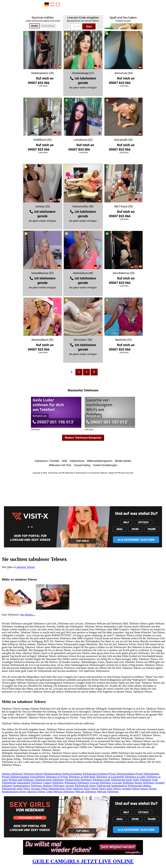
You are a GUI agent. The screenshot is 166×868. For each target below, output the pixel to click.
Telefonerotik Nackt (121, 780)
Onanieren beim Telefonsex (49, 780)
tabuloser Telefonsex (54, 786)
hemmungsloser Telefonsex (28, 786)
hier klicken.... (28, 615)
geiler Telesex (114, 789)
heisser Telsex (98, 789)
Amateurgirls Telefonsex (29, 783)
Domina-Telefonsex (12, 774)
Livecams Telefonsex (123, 783)
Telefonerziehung (52, 774)
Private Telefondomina (147, 774)
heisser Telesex (149, 789)
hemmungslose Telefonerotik (127, 786)
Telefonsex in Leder (135, 777)
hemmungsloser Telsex (61, 789)
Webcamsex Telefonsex (77, 783)
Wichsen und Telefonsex (21, 780)
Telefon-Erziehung (72, 774)
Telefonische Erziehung (95, 774)
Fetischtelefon (37, 777)
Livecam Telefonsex (100, 783)
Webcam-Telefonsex (108, 792)
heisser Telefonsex (145, 783)
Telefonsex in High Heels (82, 777)
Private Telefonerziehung (121, 774)
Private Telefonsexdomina (16, 777)
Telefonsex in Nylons (57, 777)
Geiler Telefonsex (142, 780)
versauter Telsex (39, 789)
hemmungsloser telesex (14, 792)
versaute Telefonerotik (77, 786)
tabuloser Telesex (26, 567)
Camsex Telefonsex (53, 783)
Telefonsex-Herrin (33, 774)
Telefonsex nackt (101, 780)
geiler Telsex (23, 789)
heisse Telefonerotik (100, 786)
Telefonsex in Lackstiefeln (110, 777)
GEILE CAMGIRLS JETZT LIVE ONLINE (83, 861)
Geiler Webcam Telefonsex (60, 792)
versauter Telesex (131, 789)
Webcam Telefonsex (86, 792)
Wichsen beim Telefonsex (78, 780)
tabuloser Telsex (82, 789)
